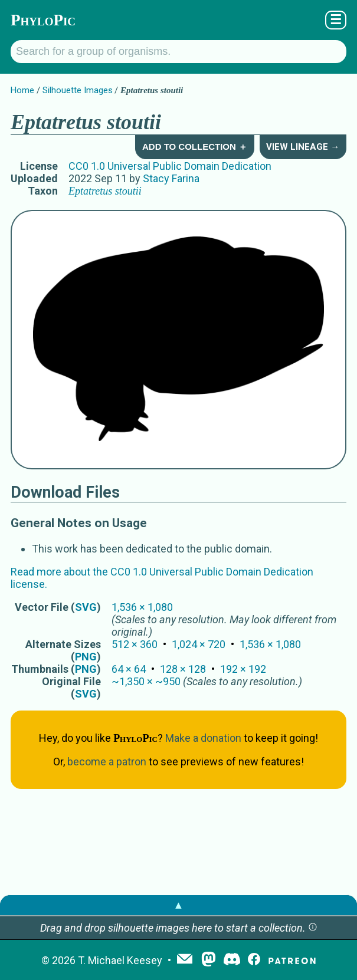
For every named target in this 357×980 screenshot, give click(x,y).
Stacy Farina (171, 178)
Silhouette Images (78, 90)
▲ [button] (179, 905)
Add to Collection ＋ (195, 147)
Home (22, 90)
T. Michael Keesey (120, 960)
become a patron (107, 762)
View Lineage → (303, 147)
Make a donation (203, 738)
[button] (313, 928)
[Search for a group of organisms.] (179, 52)
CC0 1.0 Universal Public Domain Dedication (170, 166)
